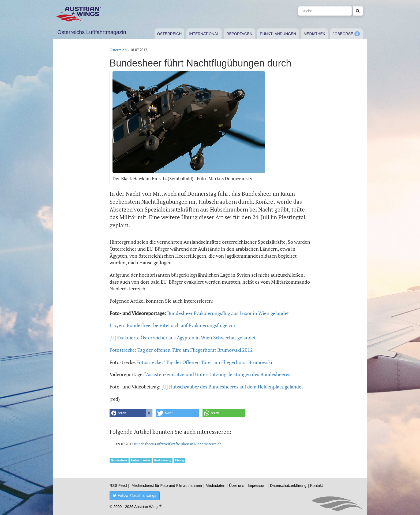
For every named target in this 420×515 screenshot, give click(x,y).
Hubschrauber (141, 460)
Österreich (170, 34)
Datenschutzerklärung (288, 486)
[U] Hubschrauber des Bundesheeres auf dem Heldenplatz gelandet (232, 387)
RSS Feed (118, 486)
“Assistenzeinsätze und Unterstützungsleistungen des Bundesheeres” (218, 374)
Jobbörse (343, 34)
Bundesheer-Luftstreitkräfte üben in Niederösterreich (178, 444)
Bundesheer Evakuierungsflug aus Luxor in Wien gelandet (228, 313)
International (204, 34)
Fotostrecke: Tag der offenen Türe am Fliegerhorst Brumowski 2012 (181, 350)
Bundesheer (119, 460)
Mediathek (314, 34)
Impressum (257, 486)
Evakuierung (163, 460)
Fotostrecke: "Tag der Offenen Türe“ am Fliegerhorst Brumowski (204, 362)
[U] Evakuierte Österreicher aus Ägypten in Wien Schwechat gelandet (183, 338)
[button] (131, 413)
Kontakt (316, 486)
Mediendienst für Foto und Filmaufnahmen (167, 486)
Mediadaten (215, 486)
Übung (180, 460)
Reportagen (239, 34)
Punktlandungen (278, 34)
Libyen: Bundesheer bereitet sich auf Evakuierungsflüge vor (172, 325)
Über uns (237, 486)
